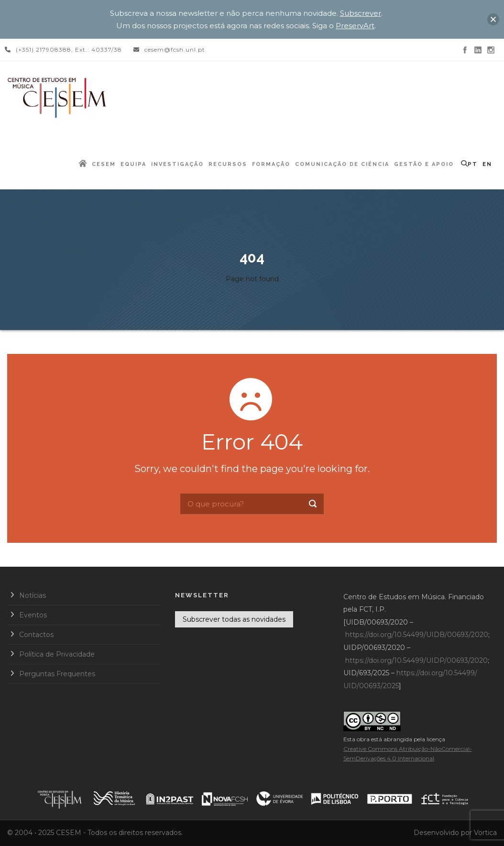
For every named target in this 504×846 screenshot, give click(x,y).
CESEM (104, 164)
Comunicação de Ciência (342, 164)
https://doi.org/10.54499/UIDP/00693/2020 (416, 660)
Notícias (33, 595)
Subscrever (361, 13)
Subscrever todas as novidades (234, 619)
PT (473, 164)
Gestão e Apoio (424, 164)
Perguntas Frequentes (57, 674)
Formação (271, 164)
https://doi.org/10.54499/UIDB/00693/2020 (417, 635)
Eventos (33, 615)
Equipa (133, 164)
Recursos (228, 164)
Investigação (177, 164)
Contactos (36, 635)
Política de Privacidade (57, 654)
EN (487, 164)
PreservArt (355, 26)
